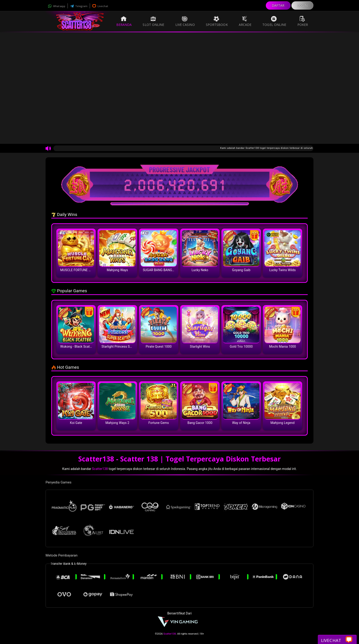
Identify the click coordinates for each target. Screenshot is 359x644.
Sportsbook (217, 21)
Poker (303, 21)
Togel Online (274, 21)
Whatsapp (57, 6)
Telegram (79, 6)
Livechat (100, 6)
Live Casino (185, 21)
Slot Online (153, 21)
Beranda (124, 21)
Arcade (245, 21)
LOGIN (303, 5)
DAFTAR (278, 5)
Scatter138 (100, 469)
